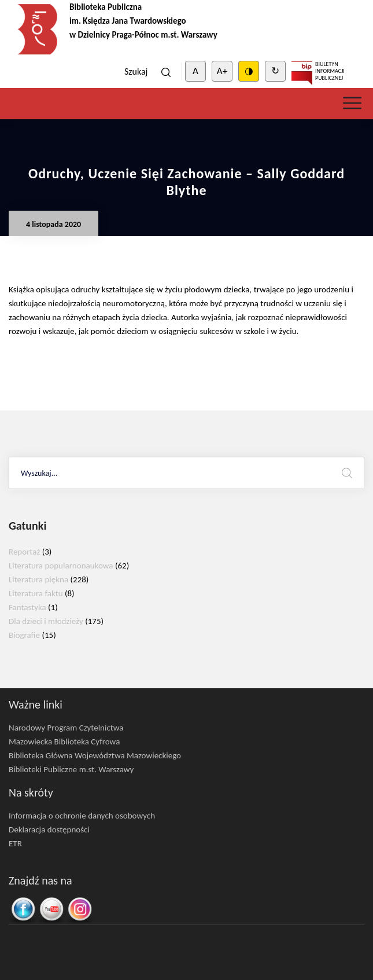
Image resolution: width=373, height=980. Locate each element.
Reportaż (24, 552)
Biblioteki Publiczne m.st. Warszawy (71, 769)
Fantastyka (27, 607)
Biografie (24, 635)
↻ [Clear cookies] (275, 71)
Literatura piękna (38, 579)
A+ (222, 71)
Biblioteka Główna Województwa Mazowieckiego (95, 755)
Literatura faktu (36, 593)
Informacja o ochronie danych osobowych (82, 816)
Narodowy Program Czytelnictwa (66, 728)
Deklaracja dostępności (49, 829)
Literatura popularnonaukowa (61, 566)
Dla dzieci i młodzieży (46, 621)
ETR (15, 843)
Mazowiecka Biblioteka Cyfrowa (64, 742)
